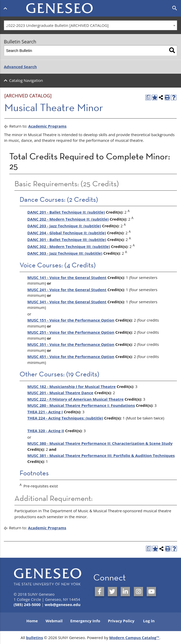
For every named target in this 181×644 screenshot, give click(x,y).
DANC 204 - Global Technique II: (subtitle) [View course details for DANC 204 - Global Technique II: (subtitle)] (67, 233)
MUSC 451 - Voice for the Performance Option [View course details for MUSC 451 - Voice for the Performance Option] (71, 356)
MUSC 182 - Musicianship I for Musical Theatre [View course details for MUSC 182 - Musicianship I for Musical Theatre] (72, 386)
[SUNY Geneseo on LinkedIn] (125, 592)
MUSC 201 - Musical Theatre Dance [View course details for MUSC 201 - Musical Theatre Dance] (60, 393)
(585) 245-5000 (27, 604)
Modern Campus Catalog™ (134, 638)
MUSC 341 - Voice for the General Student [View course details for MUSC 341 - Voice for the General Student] (67, 302)
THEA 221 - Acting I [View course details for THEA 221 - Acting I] (45, 412)
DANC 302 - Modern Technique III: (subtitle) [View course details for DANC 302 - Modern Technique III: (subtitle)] (69, 246)
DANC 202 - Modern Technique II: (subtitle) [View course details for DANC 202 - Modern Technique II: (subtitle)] (68, 219)
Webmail (54, 621)
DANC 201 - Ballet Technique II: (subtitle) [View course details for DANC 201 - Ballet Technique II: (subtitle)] (66, 212)
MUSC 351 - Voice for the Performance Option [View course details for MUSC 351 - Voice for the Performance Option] (71, 344)
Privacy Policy (121, 621)
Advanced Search (20, 67)
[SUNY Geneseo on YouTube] (151, 592)
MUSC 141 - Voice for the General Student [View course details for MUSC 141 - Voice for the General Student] (67, 277)
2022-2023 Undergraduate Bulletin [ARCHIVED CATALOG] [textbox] (57, 25)
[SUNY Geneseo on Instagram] (138, 592)
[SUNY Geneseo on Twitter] (112, 592)
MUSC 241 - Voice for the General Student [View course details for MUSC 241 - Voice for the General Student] (67, 290)
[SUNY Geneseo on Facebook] (100, 592)
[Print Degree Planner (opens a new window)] (148, 98)
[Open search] (175, 8)
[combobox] (90, 25)
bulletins (35, 638)
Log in (149, 621)
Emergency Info (85, 621)
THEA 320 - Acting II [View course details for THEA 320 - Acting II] (46, 431)
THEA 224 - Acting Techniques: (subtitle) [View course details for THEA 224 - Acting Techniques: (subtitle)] (65, 418)
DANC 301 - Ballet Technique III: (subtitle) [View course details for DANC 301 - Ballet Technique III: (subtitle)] (67, 239)
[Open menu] (6, 7)
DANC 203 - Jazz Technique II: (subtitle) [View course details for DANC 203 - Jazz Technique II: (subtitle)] (64, 226)
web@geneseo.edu (63, 604)
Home (32, 621)
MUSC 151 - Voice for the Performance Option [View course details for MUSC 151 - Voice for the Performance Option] (71, 320)
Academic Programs (47, 126)
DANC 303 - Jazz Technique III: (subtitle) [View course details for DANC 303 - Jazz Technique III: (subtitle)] (65, 253)
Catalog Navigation (26, 80)
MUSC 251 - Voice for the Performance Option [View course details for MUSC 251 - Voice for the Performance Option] (71, 332)
